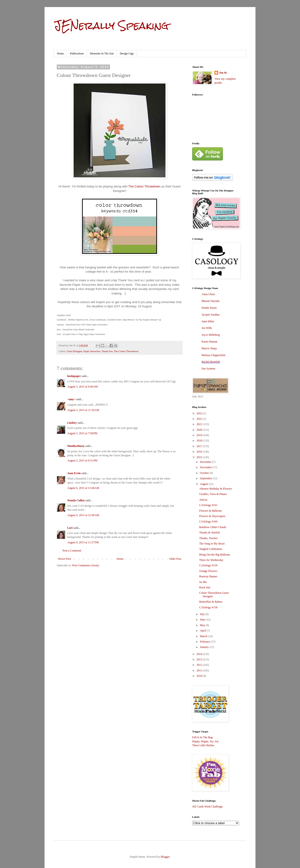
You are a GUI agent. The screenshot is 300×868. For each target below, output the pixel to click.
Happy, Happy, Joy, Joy (205, 741)
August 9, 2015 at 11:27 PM (83, 542)
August (204, 484)
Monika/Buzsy (76, 446)
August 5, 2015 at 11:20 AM (83, 410)
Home (60, 53)
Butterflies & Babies (211, 602)
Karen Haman (209, 342)
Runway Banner (208, 576)
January (205, 647)
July (203, 614)
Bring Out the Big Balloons (215, 555)
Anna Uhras (208, 294)
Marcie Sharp (209, 348)
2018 (200, 441)
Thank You (107, 351)
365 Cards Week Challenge (207, 807)
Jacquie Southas (211, 315)
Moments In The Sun (102, 53)
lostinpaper (74, 376)
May (203, 625)
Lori (70, 528)
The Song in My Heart (212, 544)
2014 (200, 654)
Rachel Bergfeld (211, 362)
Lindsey (72, 423)
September (206, 478)
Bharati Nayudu (210, 301)
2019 (200, 435)
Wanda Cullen (76, 500)
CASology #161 (208, 505)
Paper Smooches (92, 351)
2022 (200, 419)
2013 (200, 659)
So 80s (203, 582)
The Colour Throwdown (144, 186)
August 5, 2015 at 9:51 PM (82, 461)
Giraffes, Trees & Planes (213, 494)
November (206, 467)
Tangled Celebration (211, 549)
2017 (200, 446)
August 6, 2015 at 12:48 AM (83, 488)
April (203, 631)
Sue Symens (208, 369)
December (206, 462)
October (205, 473)
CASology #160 (208, 522)
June (203, 620)
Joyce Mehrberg (211, 335)
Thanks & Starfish (210, 533)
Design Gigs (127, 53)
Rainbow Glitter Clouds (213, 527)
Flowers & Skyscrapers (212, 516)
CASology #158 (208, 607)
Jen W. (223, 73)
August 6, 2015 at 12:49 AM (83, 515)
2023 (200, 413)
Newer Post (64, 559)
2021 (200, 424)
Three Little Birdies (203, 745)
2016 (200, 452)
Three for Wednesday (211, 560)
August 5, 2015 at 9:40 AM (82, 387)
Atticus (203, 500)
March (204, 636)
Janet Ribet (208, 321)
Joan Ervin (74, 473)
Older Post (175, 559)
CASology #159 (208, 565)
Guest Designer (74, 351)
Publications (77, 53)
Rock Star (205, 587)
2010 (200, 676)
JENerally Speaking (111, 26)
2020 (200, 430)
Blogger (165, 857)
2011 (200, 670)
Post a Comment (72, 551)
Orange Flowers (208, 571)
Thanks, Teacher (208, 538)
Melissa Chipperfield (213, 355)
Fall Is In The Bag (202, 737)
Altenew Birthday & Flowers (216, 489)
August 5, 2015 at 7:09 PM (82, 433)
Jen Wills (207, 328)
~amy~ (71, 399)
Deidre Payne (209, 308)
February (205, 642)
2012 (200, 665)
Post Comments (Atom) (86, 565)
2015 (200, 457)
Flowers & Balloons (211, 511)
